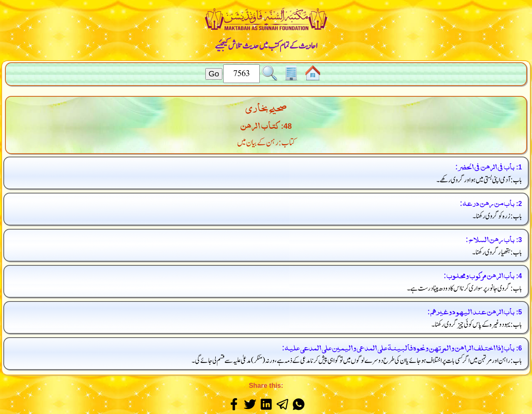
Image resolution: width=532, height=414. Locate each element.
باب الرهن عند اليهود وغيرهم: (471, 310)
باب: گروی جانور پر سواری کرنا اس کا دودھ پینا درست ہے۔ (465, 288)
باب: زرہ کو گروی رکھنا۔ (498, 216)
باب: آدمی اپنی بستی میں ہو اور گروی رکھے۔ (479, 180)
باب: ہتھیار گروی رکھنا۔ (497, 252)
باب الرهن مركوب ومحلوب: (479, 274)
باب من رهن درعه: (487, 202)
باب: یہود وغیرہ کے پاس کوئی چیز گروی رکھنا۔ (477, 325)
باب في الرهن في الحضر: (485, 165)
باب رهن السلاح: (490, 238)
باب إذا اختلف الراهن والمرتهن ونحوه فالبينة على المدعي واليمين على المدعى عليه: (398, 347)
